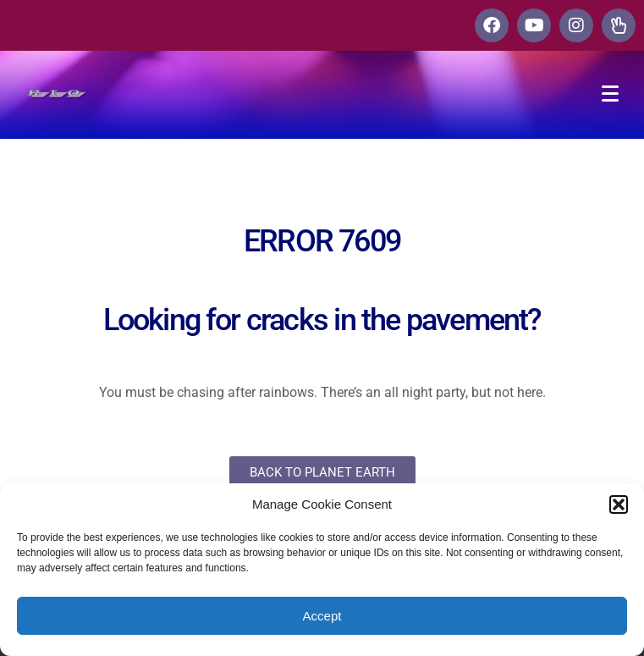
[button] (619, 504)
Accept (322, 616)
